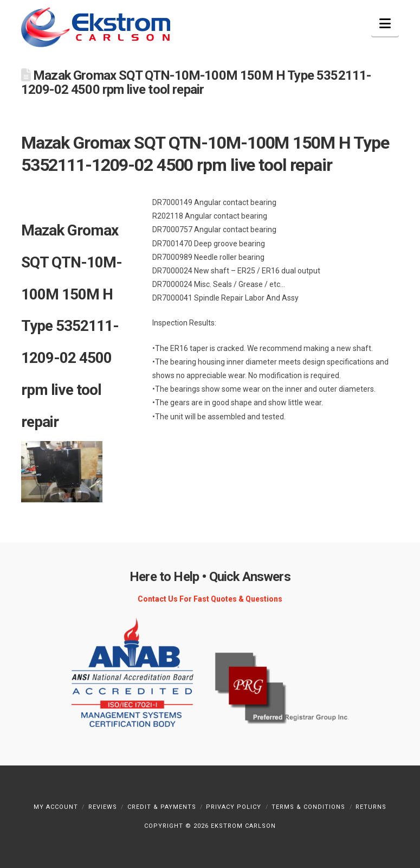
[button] (385, 24)
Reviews (103, 807)
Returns (371, 807)
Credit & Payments (162, 807)
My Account (56, 807)
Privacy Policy (234, 807)
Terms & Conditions (308, 807)
